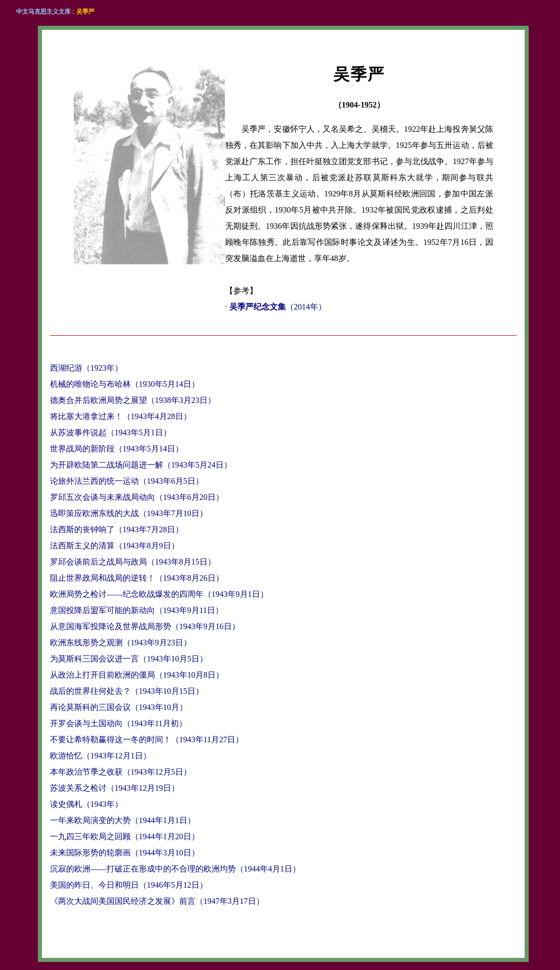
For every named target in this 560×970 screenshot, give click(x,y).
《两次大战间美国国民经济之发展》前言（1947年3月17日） (157, 901)
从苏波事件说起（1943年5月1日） (111, 432)
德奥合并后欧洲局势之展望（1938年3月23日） (133, 400)
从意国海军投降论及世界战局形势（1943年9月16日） (145, 626)
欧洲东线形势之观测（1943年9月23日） (121, 643)
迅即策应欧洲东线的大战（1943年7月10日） (129, 513)
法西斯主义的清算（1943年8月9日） (115, 546)
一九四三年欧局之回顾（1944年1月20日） (125, 836)
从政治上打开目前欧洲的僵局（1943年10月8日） (137, 675)
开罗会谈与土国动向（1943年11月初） (118, 723)
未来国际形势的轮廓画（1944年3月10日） (125, 853)
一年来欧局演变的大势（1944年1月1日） (123, 820)
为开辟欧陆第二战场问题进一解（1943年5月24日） (141, 465)
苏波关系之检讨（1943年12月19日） (115, 788)
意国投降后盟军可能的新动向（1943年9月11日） (137, 610)
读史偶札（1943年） (86, 804)
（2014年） (278, 307)
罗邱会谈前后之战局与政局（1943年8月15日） (133, 562)
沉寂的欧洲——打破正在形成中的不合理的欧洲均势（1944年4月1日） (175, 869)
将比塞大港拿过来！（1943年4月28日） (121, 416)
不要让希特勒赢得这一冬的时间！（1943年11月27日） (147, 739)
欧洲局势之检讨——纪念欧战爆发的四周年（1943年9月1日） (159, 594)
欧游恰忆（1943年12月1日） (100, 756)
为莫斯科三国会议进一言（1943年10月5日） (129, 659)
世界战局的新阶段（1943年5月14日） (117, 449)
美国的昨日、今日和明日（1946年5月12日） (129, 885)
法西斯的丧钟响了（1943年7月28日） (117, 529)
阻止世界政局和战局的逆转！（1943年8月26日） (137, 578)
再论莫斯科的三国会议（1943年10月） (119, 707)
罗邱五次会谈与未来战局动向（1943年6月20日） (137, 497)
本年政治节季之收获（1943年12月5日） (121, 772)
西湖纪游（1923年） (86, 368)
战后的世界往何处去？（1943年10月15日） (127, 691)
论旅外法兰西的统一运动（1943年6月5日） (127, 481)
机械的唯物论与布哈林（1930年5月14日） (125, 384)
